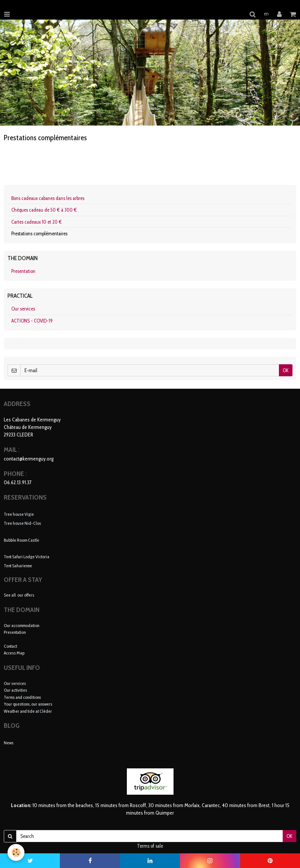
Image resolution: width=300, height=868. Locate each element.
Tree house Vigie (19, 514)
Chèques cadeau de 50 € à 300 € (44, 210)
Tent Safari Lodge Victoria (27, 556)
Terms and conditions (22, 697)
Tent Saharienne (18, 566)
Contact (10, 646)
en (266, 14)
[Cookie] (16, 852)
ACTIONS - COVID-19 (32, 321)
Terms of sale (150, 846)
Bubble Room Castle (21, 540)
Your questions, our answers (28, 704)
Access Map (14, 653)
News (9, 743)
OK (286, 370)
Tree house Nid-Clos (22, 523)
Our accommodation (21, 625)
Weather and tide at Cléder (28, 711)
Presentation (23, 271)
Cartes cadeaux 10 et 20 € (37, 222)
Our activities (15, 690)
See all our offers (19, 595)
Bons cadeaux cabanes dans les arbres (48, 198)
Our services (23, 309)
